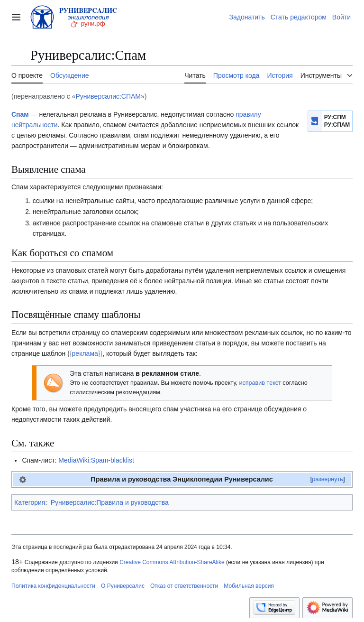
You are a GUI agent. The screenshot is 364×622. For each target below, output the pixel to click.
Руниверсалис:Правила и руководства (110, 502)
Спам (20, 114)
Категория (30, 502)
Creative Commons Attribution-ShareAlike (172, 562)
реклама (85, 353)
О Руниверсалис (123, 586)
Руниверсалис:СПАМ (108, 96)
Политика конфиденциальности (53, 586)
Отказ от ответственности (184, 586)
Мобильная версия (249, 586)
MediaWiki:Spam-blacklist (96, 460)
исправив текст (260, 383)
